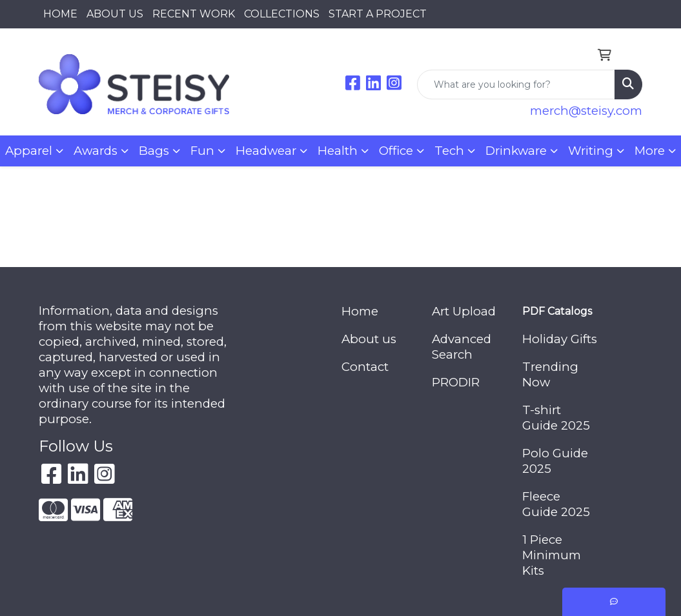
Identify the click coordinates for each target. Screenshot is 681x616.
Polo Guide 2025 (555, 461)
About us (369, 339)
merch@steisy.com (586, 111)
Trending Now (550, 374)
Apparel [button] (29, 151)
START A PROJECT (378, 14)
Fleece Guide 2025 (556, 504)
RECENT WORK (194, 14)
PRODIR (456, 382)
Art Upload (464, 311)
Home (360, 311)
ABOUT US (115, 14)
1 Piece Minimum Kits (552, 555)
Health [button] (338, 151)
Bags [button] (154, 151)
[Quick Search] (516, 84)
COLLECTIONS (282, 14)
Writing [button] (591, 151)
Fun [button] (202, 151)
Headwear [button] (266, 151)
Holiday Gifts (560, 339)
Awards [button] (96, 151)
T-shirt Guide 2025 (556, 418)
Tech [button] (449, 151)
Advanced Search (462, 347)
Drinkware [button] (516, 151)
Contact (365, 367)
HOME (60, 14)
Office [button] (396, 151)
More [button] (650, 151)
